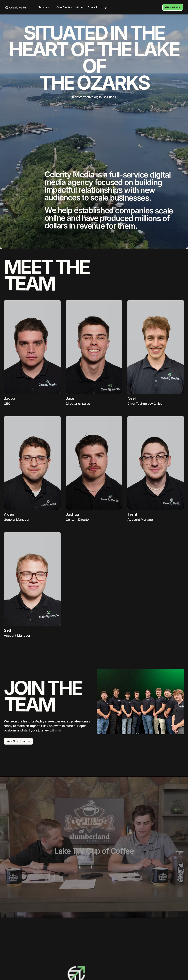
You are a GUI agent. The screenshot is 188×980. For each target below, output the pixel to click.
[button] (45, 7)
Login (105, 7)
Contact (92, 7)
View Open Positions (18, 747)
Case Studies (64, 7)
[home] (16, 7)
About (80, 7)
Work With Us (173, 7)
